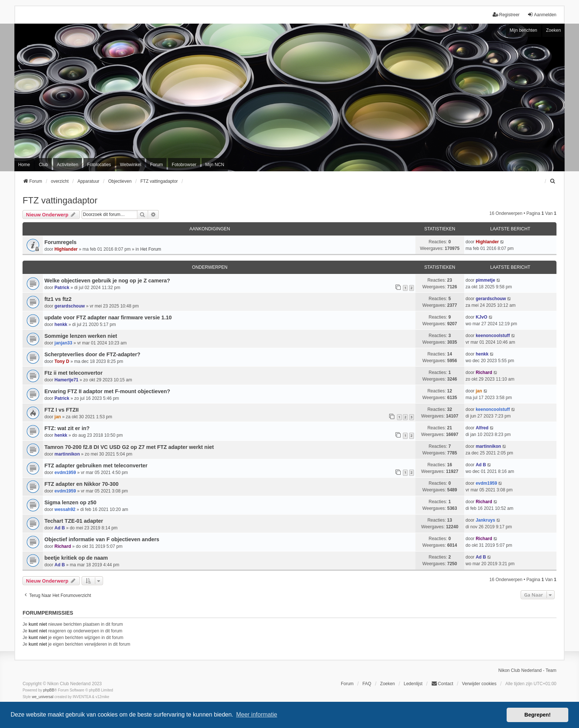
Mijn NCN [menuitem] (215, 165)
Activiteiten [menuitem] (68, 165)
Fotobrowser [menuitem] (184, 165)
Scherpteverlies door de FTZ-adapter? (92, 354)
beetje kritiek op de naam (76, 558)
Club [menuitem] (43, 165)
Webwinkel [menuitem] (131, 165)
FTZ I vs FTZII (61, 410)
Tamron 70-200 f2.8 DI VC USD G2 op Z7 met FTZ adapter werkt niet (129, 447)
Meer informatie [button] (256, 715)
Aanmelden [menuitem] (542, 15)
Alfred (482, 428)
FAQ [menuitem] (367, 684)
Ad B (481, 465)
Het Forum (151, 249)
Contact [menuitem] (442, 684)
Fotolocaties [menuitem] (99, 165)
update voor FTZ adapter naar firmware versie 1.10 (108, 317)
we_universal (42, 697)
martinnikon (67, 454)
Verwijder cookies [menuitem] (479, 684)
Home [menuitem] (24, 165)
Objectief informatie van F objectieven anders (102, 539)
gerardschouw (70, 306)
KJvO (481, 317)
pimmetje (485, 280)
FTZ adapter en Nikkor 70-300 (81, 484)
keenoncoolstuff (493, 336)
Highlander (66, 249)
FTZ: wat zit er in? (67, 428)
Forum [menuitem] (156, 165)
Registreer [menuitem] (506, 15)
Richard (484, 372)
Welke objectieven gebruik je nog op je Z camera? (107, 281)
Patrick (62, 288)
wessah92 (65, 509)
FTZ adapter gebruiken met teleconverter (96, 466)
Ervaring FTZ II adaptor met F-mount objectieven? (107, 391)
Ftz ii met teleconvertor (73, 373)
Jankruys (485, 520)
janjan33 (64, 343)
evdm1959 (65, 473)
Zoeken (554, 30)
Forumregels (60, 242)
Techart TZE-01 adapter (74, 521)
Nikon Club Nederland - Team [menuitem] (527, 670)
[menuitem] (553, 181)
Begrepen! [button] (537, 715)
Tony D (62, 361)
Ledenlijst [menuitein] (413, 684)
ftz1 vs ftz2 (58, 299)
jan (479, 391)
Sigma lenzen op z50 (70, 502)
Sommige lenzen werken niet (81, 336)
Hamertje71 (67, 380)
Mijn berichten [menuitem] (523, 30)
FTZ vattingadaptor (60, 200)
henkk (61, 324)
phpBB (49, 690)
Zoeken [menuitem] (387, 684)
